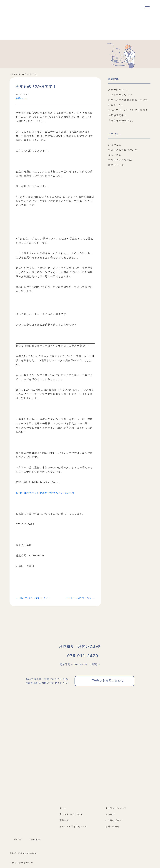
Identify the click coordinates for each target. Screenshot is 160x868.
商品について (116, 165)
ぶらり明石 (115, 155)
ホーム (63, 808)
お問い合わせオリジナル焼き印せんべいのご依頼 (45, 493)
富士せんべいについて (71, 814)
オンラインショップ (117, 808)
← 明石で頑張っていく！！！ (34, 598)
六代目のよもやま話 (120, 160)
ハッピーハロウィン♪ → (80, 598)
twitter (16, 839)
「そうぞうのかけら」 (121, 120)
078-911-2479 (80, 656)
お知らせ (110, 814)
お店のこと (22, 98)
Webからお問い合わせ (105, 681)
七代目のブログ (114, 820)
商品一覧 (64, 820)
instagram (34, 839)
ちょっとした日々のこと (123, 150)
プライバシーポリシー (21, 863)
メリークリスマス (119, 90)
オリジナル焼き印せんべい (74, 826)
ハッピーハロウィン (120, 95)
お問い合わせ (112, 826)
